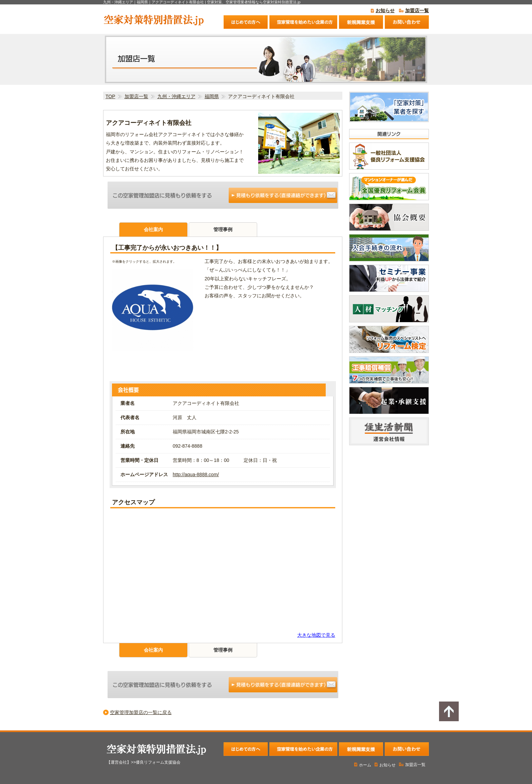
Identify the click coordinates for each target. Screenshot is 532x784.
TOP (110, 96)
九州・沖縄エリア (176, 96)
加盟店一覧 (417, 11)
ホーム (363, 765)
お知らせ (385, 11)
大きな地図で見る (316, 635)
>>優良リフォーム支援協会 (156, 762)
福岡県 (212, 96)
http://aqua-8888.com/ (196, 474)
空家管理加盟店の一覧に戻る (141, 712)
